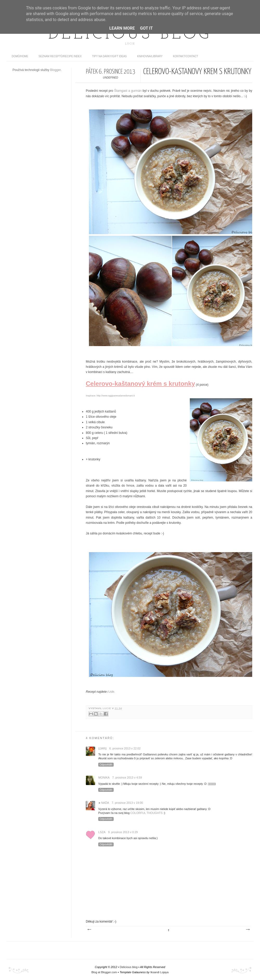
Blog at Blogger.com (104, 972)
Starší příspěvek (248, 930)
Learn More (122, 28)
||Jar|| (102, 748)
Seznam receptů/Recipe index (60, 56)
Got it (146, 28)
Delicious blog (130, 35)
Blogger (56, 70)
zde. (112, 692)
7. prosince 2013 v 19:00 (127, 803)
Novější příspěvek (89, 930)
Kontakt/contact (186, 56)
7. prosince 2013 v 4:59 (127, 778)
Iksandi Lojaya (159, 972)
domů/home (20, 56)
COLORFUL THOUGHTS (146, 813)
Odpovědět (106, 765)
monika (104, 778)
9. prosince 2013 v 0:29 (123, 832)
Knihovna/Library (150, 56)
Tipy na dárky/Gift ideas (109, 56)
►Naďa (104, 803)
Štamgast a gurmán (128, 91)
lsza (102, 832)
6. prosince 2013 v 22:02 (125, 748)
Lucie (107, 708)
